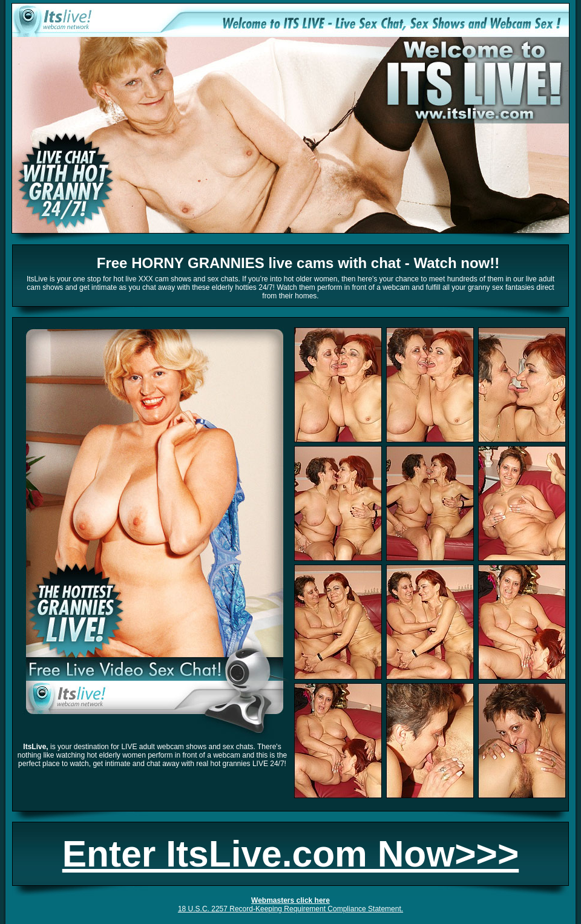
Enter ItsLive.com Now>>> (290, 854)
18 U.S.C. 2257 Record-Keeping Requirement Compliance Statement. (290, 909)
